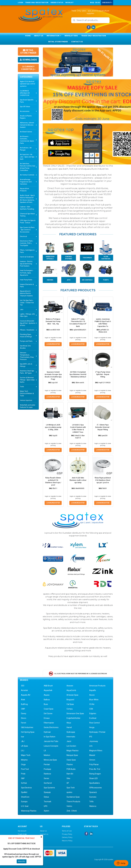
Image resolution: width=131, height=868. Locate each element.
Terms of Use (67, 831)
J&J (23, 741)
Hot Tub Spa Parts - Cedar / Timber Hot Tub (27, 303)
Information (54, 36)
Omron (92, 760)
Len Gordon (71, 746)
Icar (23, 737)
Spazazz (93, 792)
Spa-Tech (71, 788)
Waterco (93, 806)
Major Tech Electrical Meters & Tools (27, 393)
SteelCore (25, 797)
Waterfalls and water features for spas (28, 406)
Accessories (25, 111)
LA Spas (24, 746)
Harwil (69, 727)
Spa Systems (49, 788)
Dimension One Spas (75, 713)
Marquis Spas (72, 755)
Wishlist (69, 3)
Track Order (22, 834)
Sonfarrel (48, 783)
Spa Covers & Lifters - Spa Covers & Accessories (27, 230)
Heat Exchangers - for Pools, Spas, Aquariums (27, 273)
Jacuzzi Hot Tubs (51, 741)
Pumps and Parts (26, 341)
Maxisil (92, 755)
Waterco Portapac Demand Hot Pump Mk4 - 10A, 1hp (53, 321)
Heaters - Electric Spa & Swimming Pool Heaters (26, 264)
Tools (22, 387)
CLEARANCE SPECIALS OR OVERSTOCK (25, 93)
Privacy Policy (67, 834)
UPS (46, 806)
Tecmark (48, 802)
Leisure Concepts (51, 746)
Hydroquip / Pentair (97, 732)
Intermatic (71, 737)
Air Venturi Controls (27, 175)
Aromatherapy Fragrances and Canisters (26, 182)
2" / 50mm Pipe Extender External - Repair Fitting (103, 427)
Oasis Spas (71, 760)
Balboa (47, 700)
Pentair (47, 764)
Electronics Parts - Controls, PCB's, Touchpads (27, 243)
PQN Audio (71, 769)
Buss (46, 704)
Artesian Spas (72, 695)
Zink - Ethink (72, 811)
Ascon (92, 695)
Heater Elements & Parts (27, 286)
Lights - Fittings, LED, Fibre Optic (27, 315)
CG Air (92, 704)
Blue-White (94, 700)
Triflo (91, 802)
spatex (69, 792)
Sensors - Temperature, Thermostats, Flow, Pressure (27, 356)
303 (23, 686)
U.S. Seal (25, 806)
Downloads (28, 60)
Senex (46, 778)
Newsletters (71, 36)
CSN (91, 709)
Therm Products (73, 802)
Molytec (24, 760)
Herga (92, 727)
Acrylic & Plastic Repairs (26, 117)
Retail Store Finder (58, 42)
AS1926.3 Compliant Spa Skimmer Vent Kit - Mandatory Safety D (78, 374)
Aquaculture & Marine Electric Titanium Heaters (26, 293)
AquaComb (71, 690)
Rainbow (47, 774)
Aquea (47, 695)
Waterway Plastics (29, 811)
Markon (47, 755)
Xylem (46, 811)
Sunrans (93, 797)
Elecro (24, 718)
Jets (22, 310)
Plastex (70, 764)
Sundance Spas (73, 797)
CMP (23, 709)
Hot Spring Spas (28, 732)
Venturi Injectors (26, 400)
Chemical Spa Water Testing (27, 215)
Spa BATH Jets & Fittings (26, 365)
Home (28, 36)
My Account (22, 831)
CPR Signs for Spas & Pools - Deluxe (28, 222)
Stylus (46, 797)
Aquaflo (93, 690)
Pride (23, 774)
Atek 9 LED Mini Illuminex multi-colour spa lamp (78, 480)
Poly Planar (94, 764)
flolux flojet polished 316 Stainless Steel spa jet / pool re (103, 480)
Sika (68, 778)
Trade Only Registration (37, 3)
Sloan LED (93, 778)
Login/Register (53, 344)
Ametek (24, 690)
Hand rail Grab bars (27, 257)
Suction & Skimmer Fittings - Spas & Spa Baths (27, 380)
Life (91, 746)
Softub (24, 783)
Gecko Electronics (51, 727)
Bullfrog (24, 704)
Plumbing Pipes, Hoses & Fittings (26, 336)
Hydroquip (71, 732)
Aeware (70, 686)
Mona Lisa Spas (50, 760)
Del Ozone (48, 713)
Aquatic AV (26, 695)
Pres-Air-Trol (95, 769)
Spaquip (47, 792)
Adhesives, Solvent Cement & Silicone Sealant (27, 125)
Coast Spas (49, 709)
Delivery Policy (67, 837)
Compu (70, 709)
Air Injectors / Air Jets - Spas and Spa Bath (27, 157)
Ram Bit (70, 774)
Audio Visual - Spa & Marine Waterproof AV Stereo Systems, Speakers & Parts (27, 199)
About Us (39, 36)
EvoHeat (93, 718)
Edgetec (93, 713)
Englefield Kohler (74, 718)
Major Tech (26, 755)
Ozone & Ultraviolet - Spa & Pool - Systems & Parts (28, 323)
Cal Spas (70, 704)
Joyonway (94, 741)
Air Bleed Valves (26, 132)
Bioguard (70, 700)
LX (45, 751)
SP (68, 783)
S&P (23, 778)
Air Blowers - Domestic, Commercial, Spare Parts (27, 140)
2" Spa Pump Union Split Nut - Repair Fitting (103, 374)
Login (20, 3)
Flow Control (94, 723)
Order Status (57, 3)
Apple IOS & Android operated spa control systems (28, 84)
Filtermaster (49, 723)
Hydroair (47, 732)
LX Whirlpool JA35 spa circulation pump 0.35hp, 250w (53, 427)
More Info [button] (22, 861)
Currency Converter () (28, 68)
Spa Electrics (26, 788)
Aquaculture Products (24, 190)
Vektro (69, 806)
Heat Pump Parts (26, 280)
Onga (23, 764)
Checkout (107, 3)
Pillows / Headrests (27, 330)
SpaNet (24, 792)
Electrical (23, 236)
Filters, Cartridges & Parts (27, 251)
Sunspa (24, 802)
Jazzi (69, 741)
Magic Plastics (73, 751)
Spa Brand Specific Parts (27, 101)
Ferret (24, 723)
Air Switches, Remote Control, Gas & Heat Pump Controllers (28, 167)
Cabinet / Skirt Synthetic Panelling (27, 208)
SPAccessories (96, 788)
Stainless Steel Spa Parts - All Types (27, 372)
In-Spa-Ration (50, 737)
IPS (91, 737)
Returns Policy (67, 841)
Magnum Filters (96, 751)
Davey (24, 713)
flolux (69, 723)
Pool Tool (25, 769)
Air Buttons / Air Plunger (26, 149)
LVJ (23, 751)
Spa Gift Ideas (25, 107)
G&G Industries (27, 727)
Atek (23, 700)
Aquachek (48, 690)
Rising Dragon (95, 774)
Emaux (47, 718)
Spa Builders (95, 783)
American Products (97, 686)
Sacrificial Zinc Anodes (25, 347)
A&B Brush (48, 686)
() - (95, 3)
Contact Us (77, 42)
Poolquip (47, 769)
